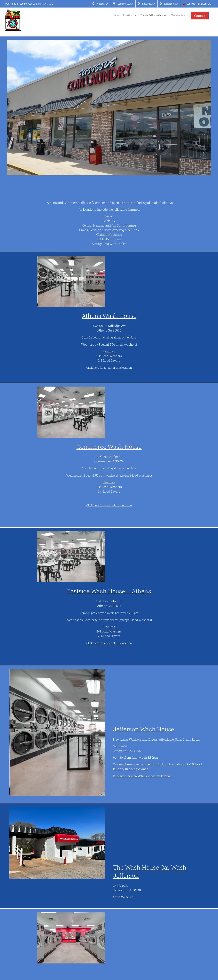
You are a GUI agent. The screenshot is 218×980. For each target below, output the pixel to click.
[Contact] (200, 15)
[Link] (13, 20)
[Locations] (130, 15)
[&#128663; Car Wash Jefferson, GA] (197, 4)
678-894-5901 (45, 4)
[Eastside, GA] (146, 4)
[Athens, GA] (100, 4)
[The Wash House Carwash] (154, 15)
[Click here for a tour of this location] (109, 368)
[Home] (116, 15)
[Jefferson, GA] (169, 4)
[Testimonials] (178, 15)
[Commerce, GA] (123, 4)
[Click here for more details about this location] (142, 776)
